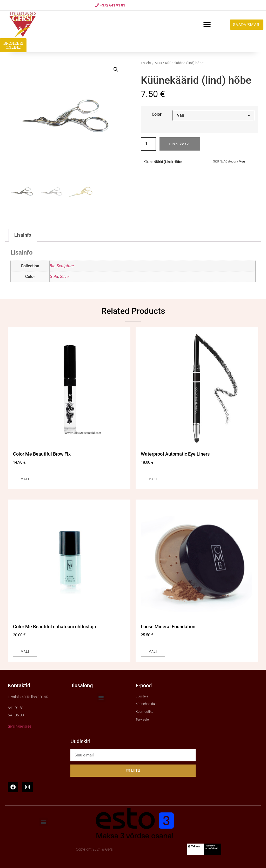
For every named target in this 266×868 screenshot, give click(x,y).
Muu (158, 63)
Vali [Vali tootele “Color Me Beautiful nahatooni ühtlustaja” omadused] (25, 652)
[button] (207, 25)
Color (157, 114)
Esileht (146, 63)
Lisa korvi (180, 144)
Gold (54, 277)
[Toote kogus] (148, 144)
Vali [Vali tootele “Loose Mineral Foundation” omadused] (153, 652)
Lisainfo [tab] (23, 235)
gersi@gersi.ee (19, 726)
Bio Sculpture (62, 266)
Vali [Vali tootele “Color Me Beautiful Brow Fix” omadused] (25, 479)
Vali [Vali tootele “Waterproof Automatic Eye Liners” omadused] (153, 479)
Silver (65, 277)
